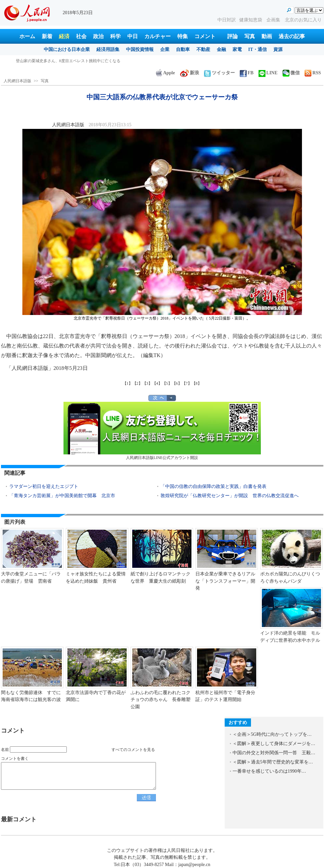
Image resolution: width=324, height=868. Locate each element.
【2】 (137, 383)
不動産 (203, 49)
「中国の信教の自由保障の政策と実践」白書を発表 (213, 486)
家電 (237, 49)
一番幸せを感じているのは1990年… (269, 771)
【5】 (167, 383)
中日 (133, 36)
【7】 (187, 383)
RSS (313, 73)
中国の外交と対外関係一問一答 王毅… (274, 753)
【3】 (147, 383)
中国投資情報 (140, 49)
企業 (165, 49)
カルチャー (158, 36)
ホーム (27, 36)
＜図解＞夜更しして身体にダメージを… (274, 744)
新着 (47, 36)
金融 (221, 49)
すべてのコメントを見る (133, 750)
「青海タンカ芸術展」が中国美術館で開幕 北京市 (62, 496)
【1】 (128, 383)
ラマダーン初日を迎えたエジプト (44, 486)
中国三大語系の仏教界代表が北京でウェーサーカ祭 (61, 61)
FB (247, 73)
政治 (98, 36)
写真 (250, 36)
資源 (278, 49)
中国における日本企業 (67, 49)
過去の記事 (292, 36)
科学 (115, 36)
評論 (233, 36)
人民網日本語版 (17, 81)
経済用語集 (108, 49)
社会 (81, 36)
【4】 (157, 383)
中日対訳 (227, 20)
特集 (183, 36)
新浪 (189, 73)
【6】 (177, 383)
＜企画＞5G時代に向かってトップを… (272, 734)
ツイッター (219, 73)
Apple (165, 73)
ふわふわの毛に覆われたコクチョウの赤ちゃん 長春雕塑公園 (161, 700)
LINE (268, 73)
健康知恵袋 (251, 20)
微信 (291, 73)
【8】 (197, 383)
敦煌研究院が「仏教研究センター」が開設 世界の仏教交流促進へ (230, 496)
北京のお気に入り (303, 20)
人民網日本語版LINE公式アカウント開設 (162, 431)
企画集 (274, 20)
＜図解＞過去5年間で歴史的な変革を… (273, 762)
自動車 (183, 49)
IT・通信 (258, 49)
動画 (267, 36)
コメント (205, 36)
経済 (64, 36)
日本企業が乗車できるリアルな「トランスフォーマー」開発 (225, 581)
